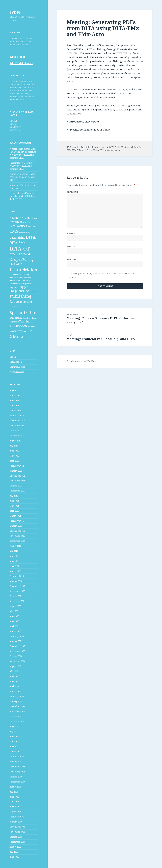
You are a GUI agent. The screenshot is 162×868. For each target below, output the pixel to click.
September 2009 (18, 601)
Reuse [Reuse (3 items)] (14, 301)
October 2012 (16, 431)
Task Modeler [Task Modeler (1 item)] (30, 318)
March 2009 (15, 631)
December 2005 (17, 827)
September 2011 (18, 491)
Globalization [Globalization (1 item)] (15, 275)
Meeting (125, 147)
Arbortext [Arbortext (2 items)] (16, 222)
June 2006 (14, 797)
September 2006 (18, 782)
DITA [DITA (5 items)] (31, 237)
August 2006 (15, 787)
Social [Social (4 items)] (15, 307)
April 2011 (15, 511)
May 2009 (14, 621)
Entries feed (16, 362)
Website (72, 260)
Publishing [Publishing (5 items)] (20, 296)
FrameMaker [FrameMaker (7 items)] (24, 269)
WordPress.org (17, 372)
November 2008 (17, 651)
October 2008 (16, 656)
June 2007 (14, 737)
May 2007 (14, 742)
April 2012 (15, 461)
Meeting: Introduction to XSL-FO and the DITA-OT (23, 196)
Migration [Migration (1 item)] (14, 287)
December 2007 (17, 706)
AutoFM (138, 147)
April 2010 (15, 566)
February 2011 (17, 521)
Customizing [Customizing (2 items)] (17, 238)
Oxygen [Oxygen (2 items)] (23, 287)
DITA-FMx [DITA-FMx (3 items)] (17, 243)
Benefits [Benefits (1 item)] (26, 222)
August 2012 (15, 441)
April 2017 (15, 390)
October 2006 (16, 777)
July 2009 (14, 611)
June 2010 (14, 556)
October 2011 (16, 486)
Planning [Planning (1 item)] (33, 291)
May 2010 (14, 561)
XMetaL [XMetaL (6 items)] (18, 337)
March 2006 (15, 812)
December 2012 (17, 421)
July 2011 (14, 496)
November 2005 (17, 832)
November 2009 (17, 591)
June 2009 (14, 616)
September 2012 (18, 436)
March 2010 (15, 571)
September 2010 (18, 541)
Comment (72, 192)
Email (71, 247)
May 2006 (14, 802)
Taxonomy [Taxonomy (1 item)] (14, 322)
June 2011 (14, 501)
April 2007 (15, 747)
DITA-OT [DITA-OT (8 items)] (20, 249)
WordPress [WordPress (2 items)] (17, 331)
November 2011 (17, 481)
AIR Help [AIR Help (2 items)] (27, 218)
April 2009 (15, 626)
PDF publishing (107, 150)
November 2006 (17, 772)
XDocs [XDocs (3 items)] (29, 331)
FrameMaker (93, 150)
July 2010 (14, 551)
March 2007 (15, 752)
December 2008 (17, 646)
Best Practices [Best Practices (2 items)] (18, 226)
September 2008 (18, 661)
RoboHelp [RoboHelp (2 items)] (26, 302)
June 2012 (14, 451)
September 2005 (18, 842)
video (118, 150)
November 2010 (17, 536)
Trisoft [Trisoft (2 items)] (14, 326)
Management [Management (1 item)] (26, 284)
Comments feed (17, 367)
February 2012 (17, 466)
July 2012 (14, 446)
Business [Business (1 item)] (31, 226)
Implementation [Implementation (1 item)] (16, 278)
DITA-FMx (71, 150)
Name (71, 234)
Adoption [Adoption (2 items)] (15, 218)
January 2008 (16, 701)
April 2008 (15, 686)
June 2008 (14, 676)
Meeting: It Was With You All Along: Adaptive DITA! (23, 155)
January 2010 (16, 581)
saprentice (15, 163)
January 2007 (16, 762)
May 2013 (14, 406)
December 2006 (17, 767)
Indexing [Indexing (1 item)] (27, 278)
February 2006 (17, 817)
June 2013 (14, 401)
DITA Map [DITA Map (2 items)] (27, 254)
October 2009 (16, 596)
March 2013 (15, 411)
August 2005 (15, 847)
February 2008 (17, 696)
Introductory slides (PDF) (84, 121)
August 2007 (15, 727)
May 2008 (14, 681)
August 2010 (15, 546)
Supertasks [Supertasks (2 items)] (17, 318)
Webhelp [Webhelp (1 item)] (31, 326)
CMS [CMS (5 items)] (14, 231)
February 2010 (17, 576)
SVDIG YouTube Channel (21, 63)
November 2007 (17, 711)
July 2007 (14, 732)
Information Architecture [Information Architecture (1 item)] (20, 281)
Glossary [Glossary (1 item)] (25, 275)
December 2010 (17, 531)
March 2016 (15, 396)
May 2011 (14, 506)
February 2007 (17, 757)
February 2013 (17, 416)
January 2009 (16, 641)
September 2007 (18, 721)
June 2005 (14, 857)
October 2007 (16, 716)
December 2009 (17, 586)
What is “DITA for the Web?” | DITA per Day (23, 150)
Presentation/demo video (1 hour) (89, 130)
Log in (13, 357)
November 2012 (17, 426)
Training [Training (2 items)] (25, 321)
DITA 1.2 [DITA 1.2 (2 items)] (15, 254)
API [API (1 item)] (35, 218)
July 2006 (14, 792)
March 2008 (15, 691)
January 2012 (16, 471)
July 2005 (14, 852)
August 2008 (15, 666)
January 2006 (16, 822)
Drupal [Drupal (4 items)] (16, 259)
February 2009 (17, 636)
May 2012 (14, 456)
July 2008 (14, 671)
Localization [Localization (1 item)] (15, 284)
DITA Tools (115, 147)
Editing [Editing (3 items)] (28, 259)
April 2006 (15, 807)
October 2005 (16, 837)
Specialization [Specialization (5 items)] (24, 313)
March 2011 (15, 516)
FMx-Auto (82, 150)
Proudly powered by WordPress (82, 361)
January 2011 (16, 526)
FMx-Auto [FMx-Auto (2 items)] (16, 264)
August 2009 (15, 606)
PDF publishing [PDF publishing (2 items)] (19, 291)
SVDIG (15, 12)
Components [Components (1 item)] (24, 232)
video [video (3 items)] (23, 326)
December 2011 (17, 476)
